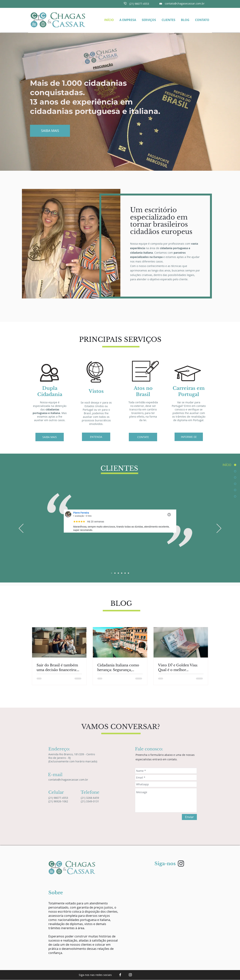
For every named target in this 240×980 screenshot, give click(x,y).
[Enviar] (189, 817)
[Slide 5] (125, 573)
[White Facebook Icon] (120, 975)
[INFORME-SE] (189, 437)
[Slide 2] (115, 573)
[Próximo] (219, 529)
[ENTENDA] (96, 437)
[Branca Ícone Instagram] (130, 975)
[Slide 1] (112, 573)
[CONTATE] (143, 437)
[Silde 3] (118, 573)
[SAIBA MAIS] (50, 131)
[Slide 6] (128, 573)
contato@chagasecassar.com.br (185, 3)
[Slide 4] (122, 573)
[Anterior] (21, 529)
